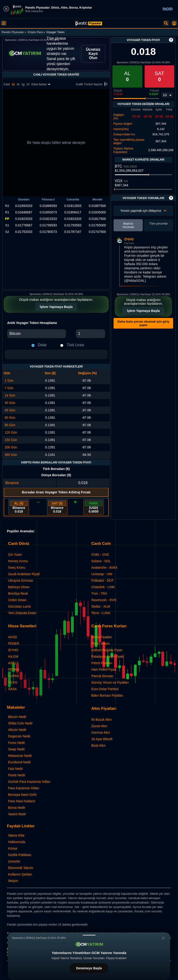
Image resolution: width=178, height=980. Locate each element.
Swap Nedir (16, 749)
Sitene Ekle (16, 835)
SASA (12, 689)
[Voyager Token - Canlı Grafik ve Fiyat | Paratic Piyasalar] (89, 23)
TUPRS (14, 676)
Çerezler (14, 861)
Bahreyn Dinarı (19, 587)
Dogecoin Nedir (19, 736)
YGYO (13, 682)
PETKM (14, 669)
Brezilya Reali (18, 593)
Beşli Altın (98, 745)
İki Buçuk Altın (102, 720)
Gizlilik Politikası (20, 855)
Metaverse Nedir (20, 756)
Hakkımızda (17, 842)
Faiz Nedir (16, 769)
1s (13, 84)
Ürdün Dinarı (17, 600)
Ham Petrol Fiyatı (104, 669)
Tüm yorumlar (159, 224)
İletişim (13, 881)
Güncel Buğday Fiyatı (107, 650)
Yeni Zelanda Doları (22, 613)
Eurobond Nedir (19, 762)
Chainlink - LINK (103, 587)
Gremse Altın (101, 733)
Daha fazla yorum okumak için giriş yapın (143, 323)
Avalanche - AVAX (104, 568)
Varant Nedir (17, 814)
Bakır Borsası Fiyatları (107, 695)
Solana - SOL (101, 561)
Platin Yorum (100, 644)
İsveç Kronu (17, 568)
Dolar (42, 345)
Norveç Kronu (18, 561)
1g (23, 84)
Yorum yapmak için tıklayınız (143, 211)
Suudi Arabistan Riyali (24, 574)
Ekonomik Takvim (21, 868)
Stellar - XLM (101, 606)
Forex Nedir (17, 743)
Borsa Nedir (17, 808)
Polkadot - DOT (102, 580)
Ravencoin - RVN (104, 600)
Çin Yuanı (15, 555)
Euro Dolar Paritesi (105, 689)
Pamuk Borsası (102, 676)
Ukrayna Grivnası (21, 580)
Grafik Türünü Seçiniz (92, 84)
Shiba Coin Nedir (20, 723)
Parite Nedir (17, 775)
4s (18, 84)
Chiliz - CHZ (100, 555)
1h (28, 84)
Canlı (7, 84)
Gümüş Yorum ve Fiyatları (110, 682)
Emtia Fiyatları (102, 637)
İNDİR (168, 9)
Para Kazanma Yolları (24, 788)
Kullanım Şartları (20, 874)
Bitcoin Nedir (17, 717)
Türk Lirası (76, 345)
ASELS (13, 663)
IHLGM (13, 657)
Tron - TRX (99, 593)
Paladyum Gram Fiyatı (107, 657)
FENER (14, 644)
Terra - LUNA (101, 613)
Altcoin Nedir (17, 730)
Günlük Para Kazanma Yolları (29, 782)
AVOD (13, 637)
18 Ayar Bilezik (102, 739)
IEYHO (13, 650)
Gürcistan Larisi (19, 606)
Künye (13, 848)
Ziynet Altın (99, 726)
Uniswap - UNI (102, 574)
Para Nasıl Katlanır (22, 801)
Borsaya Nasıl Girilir (22, 795)
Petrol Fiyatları (102, 663)
